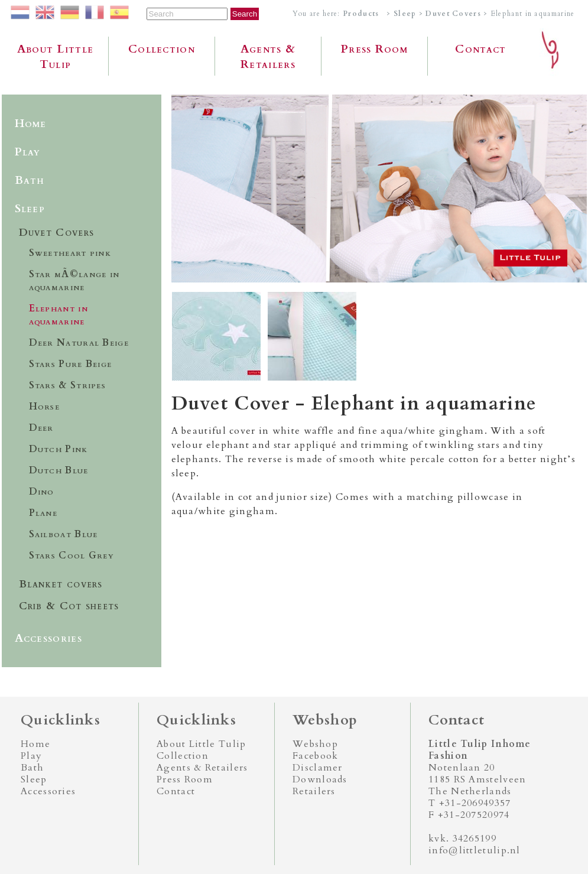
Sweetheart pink (70, 253)
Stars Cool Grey (72, 555)
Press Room (374, 49)
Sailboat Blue (64, 534)
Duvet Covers (454, 14)
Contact (480, 49)
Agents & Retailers (268, 57)
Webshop (315, 744)
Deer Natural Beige (79, 343)
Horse (45, 407)
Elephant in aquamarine (59, 315)
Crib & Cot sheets (69, 606)
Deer (41, 428)
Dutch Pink (59, 449)
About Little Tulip (56, 57)
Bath (30, 180)
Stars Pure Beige (71, 364)
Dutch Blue (59, 470)
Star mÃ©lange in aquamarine (74, 281)
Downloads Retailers (320, 785)
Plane (43, 513)
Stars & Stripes (68, 385)
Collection (162, 49)
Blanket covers (61, 584)
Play (28, 152)
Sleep (405, 14)
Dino (42, 492)
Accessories (48, 638)
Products (361, 14)
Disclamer (318, 768)
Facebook (315, 756)
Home (31, 124)
